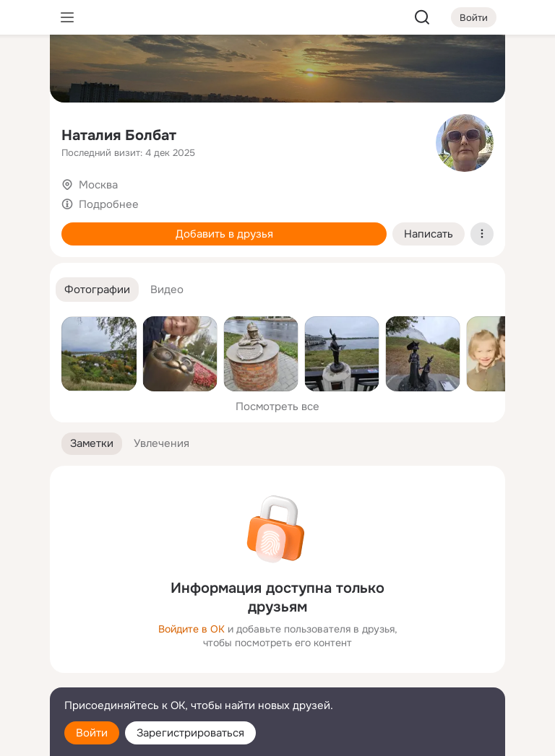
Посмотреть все (277, 407)
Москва (98, 185)
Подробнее (109, 204)
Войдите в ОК (192, 629)
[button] (97, 290)
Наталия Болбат (119, 135)
